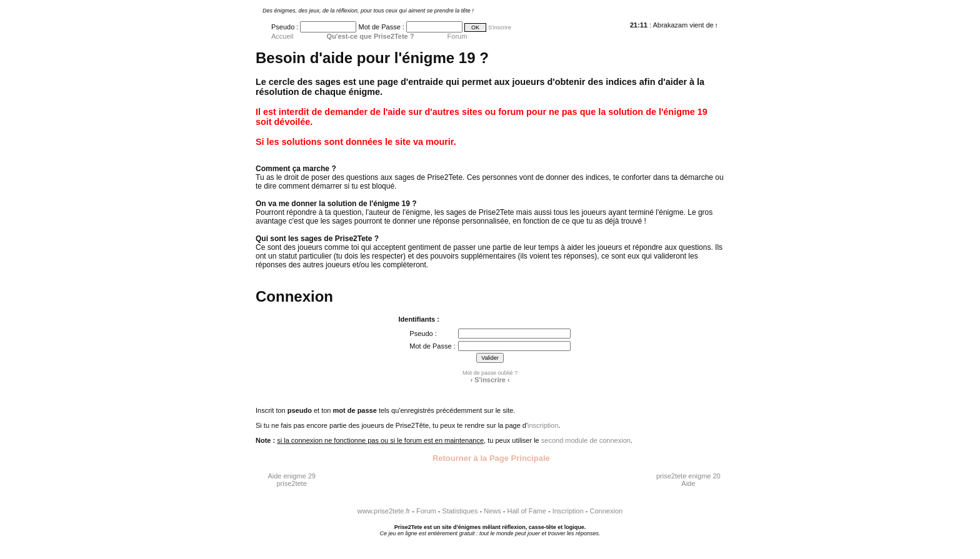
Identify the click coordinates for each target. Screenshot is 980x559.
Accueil (282, 36)
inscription (543, 425)
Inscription (568, 511)
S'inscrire (500, 27)
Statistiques (460, 511)
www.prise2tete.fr (384, 511)
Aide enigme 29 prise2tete (291, 480)
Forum (457, 36)
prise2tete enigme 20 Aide (688, 480)
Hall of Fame (527, 511)
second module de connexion (586, 440)
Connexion (607, 511)
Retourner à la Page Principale (490, 458)
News (492, 511)
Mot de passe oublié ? (490, 373)
